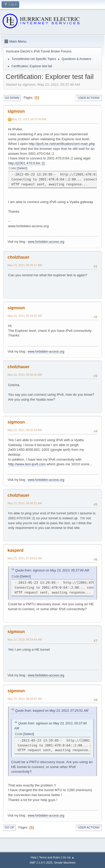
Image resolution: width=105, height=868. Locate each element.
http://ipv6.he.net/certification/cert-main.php (62, 144)
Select (22, 168)
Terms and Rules (50, 857)
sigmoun (16, 111)
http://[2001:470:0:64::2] (26, 163)
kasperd (15, 550)
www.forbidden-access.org (46, 242)
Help (34, 857)
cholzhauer (18, 257)
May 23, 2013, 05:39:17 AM (25, 265)
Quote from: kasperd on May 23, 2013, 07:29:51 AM (52, 711)
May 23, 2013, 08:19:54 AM (25, 640)
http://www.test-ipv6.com (27, 464)
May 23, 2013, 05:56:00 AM (25, 375)
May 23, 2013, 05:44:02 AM (25, 316)
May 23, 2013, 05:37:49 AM (29, 119)
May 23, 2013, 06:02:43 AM (25, 430)
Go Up (9, 827)
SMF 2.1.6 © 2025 (41, 863)
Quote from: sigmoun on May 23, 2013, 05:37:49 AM (52, 570)
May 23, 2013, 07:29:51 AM (25, 558)
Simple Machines (65, 863)
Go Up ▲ (68, 857)
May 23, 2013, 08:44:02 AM (25, 699)
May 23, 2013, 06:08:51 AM (25, 503)
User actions (89, 98)
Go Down (12, 98)
